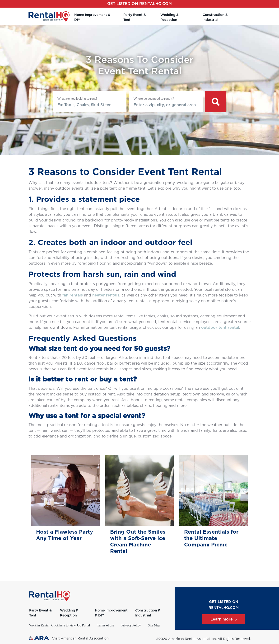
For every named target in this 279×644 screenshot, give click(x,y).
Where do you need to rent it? (154, 99)
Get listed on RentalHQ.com (139, 4)
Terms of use (106, 625)
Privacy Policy (131, 625)
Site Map (154, 625)
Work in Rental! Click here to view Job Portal (60, 625)
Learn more (223, 619)
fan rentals (73, 295)
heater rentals (106, 295)
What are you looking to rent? (77, 99)
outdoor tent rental (220, 328)
